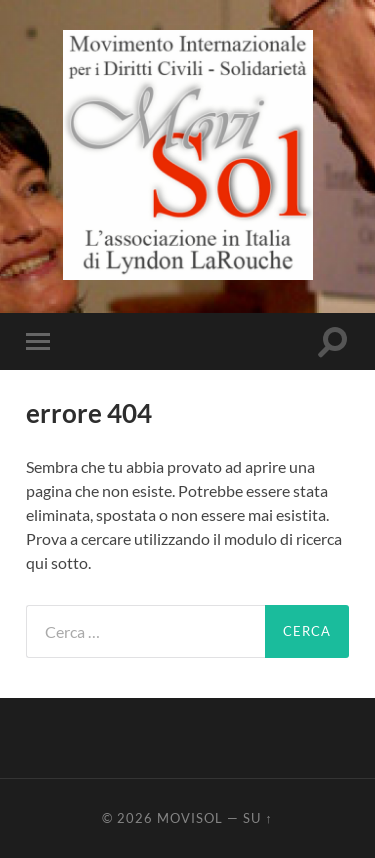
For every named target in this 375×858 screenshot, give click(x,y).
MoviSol (190, 818)
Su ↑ (257, 818)
